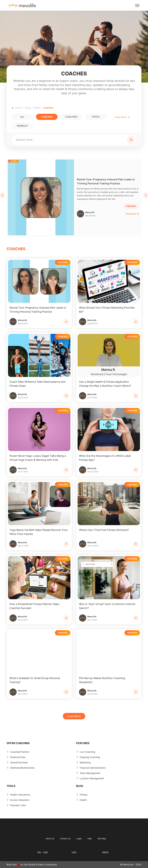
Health (83, 800)
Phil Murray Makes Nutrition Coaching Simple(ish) (102, 680)
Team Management (90, 773)
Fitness (37, 108)
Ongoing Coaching (90, 757)
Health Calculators (20, 795)
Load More (74, 716)
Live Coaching (87, 752)
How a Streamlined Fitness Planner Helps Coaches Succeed (34, 606)
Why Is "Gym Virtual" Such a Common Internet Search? (107, 606)
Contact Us (65, 838)
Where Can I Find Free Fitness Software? (104, 530)
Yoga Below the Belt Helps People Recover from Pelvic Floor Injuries (39, 532)
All (22, 117)
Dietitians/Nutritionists (22, 768)
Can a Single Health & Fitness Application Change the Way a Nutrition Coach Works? (105, 384)
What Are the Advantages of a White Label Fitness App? (105, 458)
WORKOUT (22, 126)
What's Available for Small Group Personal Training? (35, 680)
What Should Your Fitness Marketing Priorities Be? (107, 310)
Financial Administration (93, 768)
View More (122, 117)
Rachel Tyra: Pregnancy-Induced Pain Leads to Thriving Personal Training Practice (106, 181)
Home (17, 108)
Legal (79, 838)
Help (90, 838)
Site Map (102, 838)
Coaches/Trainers (20, 752)
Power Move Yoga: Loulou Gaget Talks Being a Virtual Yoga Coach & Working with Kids (38, 458)
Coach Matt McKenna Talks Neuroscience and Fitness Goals (38, 384)
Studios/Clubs (18, 757)
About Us (50, 838)
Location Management (92, 778)
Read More (132, 214)
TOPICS (96, 117)
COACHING (71, 117)
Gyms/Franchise (19, 762)
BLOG (80, 786)
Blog (28, 108)
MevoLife (90, 214)
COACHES (47, 117)
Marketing (85, 762)
